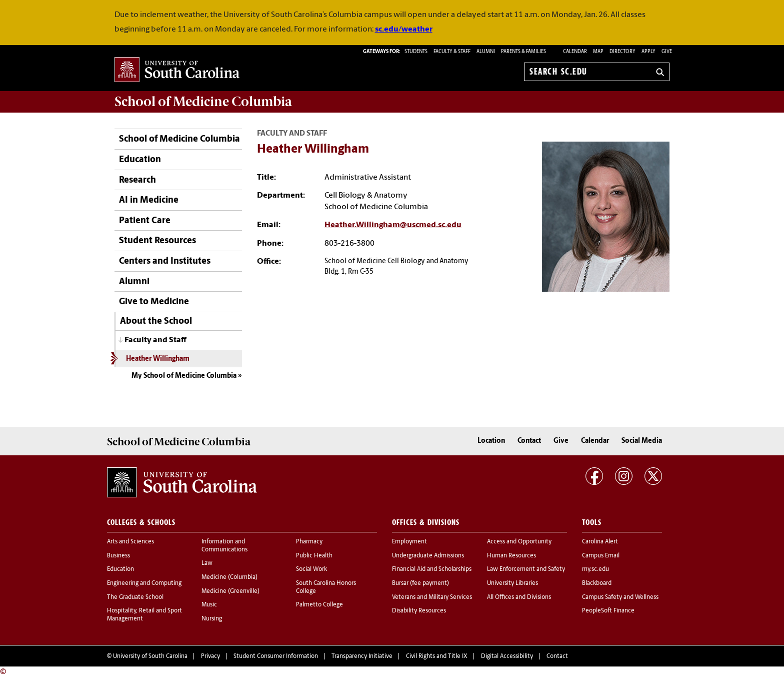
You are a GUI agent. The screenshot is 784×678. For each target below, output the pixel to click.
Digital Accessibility (507, 656)
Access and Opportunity (519, 542)
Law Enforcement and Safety (526, 569)
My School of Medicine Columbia (184, 376)
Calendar (575, 52)
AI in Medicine (149, 200)
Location (491, 441)
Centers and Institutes (165, 261)
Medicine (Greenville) (230, 591)
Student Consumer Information (276, 656)
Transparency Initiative (362, 656)
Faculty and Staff (155, 340)
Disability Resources (419, 611)
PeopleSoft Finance (608, 611)
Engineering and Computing (144, 583)
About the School (156, 321)
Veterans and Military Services (432, 597)
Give (667, 52)
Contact (529, 441)
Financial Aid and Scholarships (432, 569)
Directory (622, 52)
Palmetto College (319, 605)
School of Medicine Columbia (203, 102)
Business (118, 556)
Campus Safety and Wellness (620, 597)
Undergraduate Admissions (428, 556)
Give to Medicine (154, 302)
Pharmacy (309, 542)
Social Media (642, 441)
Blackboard (597, 583)
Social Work (311, 569)
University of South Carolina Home (177, 70)
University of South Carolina (150, 656)
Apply (648, 52)
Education (140, 160)
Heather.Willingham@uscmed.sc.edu (393, 225)
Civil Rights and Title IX (437, 656)
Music (209, 605)
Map (598, 52)
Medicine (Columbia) (229, 577)
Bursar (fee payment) (420, 583)
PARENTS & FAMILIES (523, 52)
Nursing (212, 619)
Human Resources (511, 556)
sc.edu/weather (404, 30)
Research (137, 180)
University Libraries (512, 583)
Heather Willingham (158, 359)
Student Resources (157, 241)
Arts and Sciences (130, 542)
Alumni (134, 282)
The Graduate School (135, 597)
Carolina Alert (600, 542)
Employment (409, 542)
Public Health (314, 556)
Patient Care (145, 221)
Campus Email (601, 556)
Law (207, 563)
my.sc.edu (595, 569)
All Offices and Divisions (519, 597)
